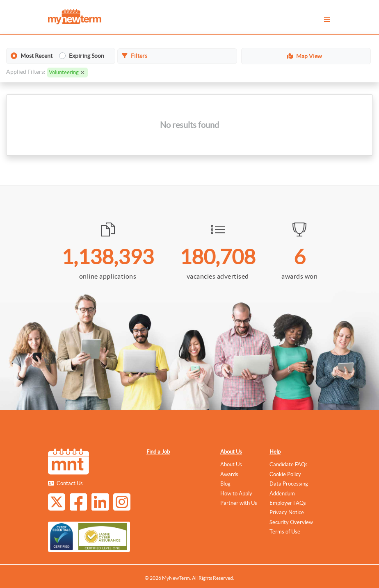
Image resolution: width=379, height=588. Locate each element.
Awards (229, 474)
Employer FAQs (288, 503)
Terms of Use (285, 532)
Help (275, 452)
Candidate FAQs (289, 464)
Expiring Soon (87, 57)
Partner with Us (239, 503)
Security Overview (291, 522)
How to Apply (236, 494)
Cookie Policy (285, 474)
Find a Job (158, 452)
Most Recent (37, 57)
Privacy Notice (287, 512)
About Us (231, 452)
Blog (225, 484)
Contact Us (70, 483)
